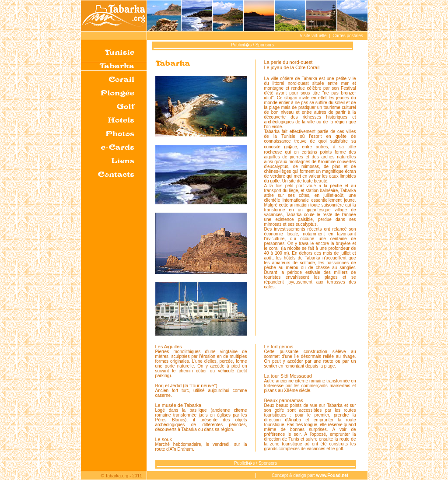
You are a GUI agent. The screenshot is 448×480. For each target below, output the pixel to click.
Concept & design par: (310, 475)
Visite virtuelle (313, 36)
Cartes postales (348, 36)
